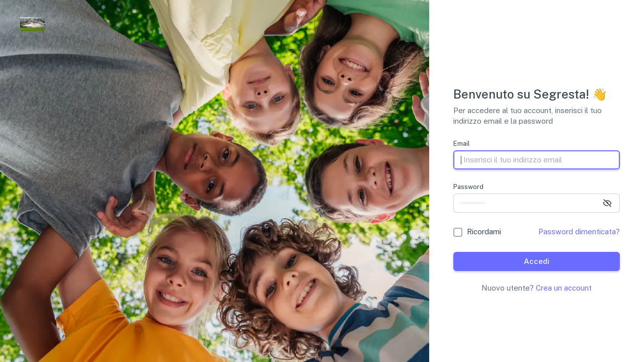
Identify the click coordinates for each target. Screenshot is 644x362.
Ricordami (484, 232)
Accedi (537, 261)
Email (462, 144)
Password (468, 187)
